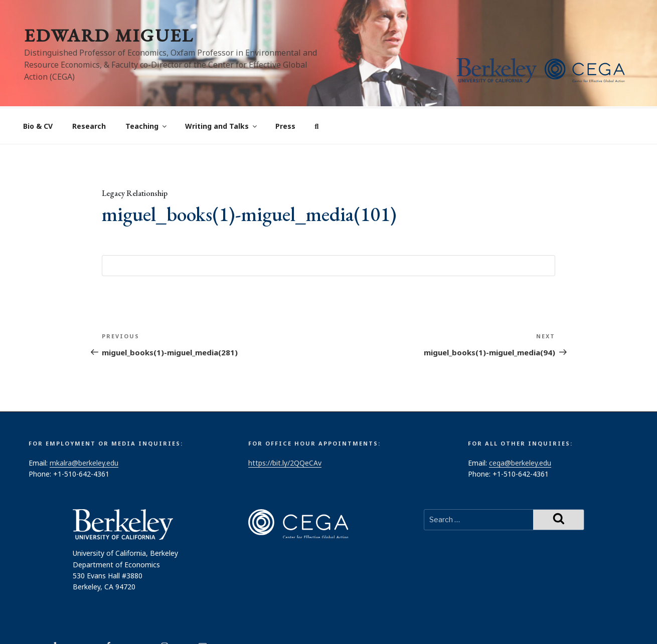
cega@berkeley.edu (520, 425)
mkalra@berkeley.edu (84, 425)
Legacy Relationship (135, 156)
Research (89, 88)
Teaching (147, 88)
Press (285, 88)
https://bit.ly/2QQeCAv (285, 425)
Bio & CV (38, 88)
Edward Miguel (109, 35)
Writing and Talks (222, 88)
